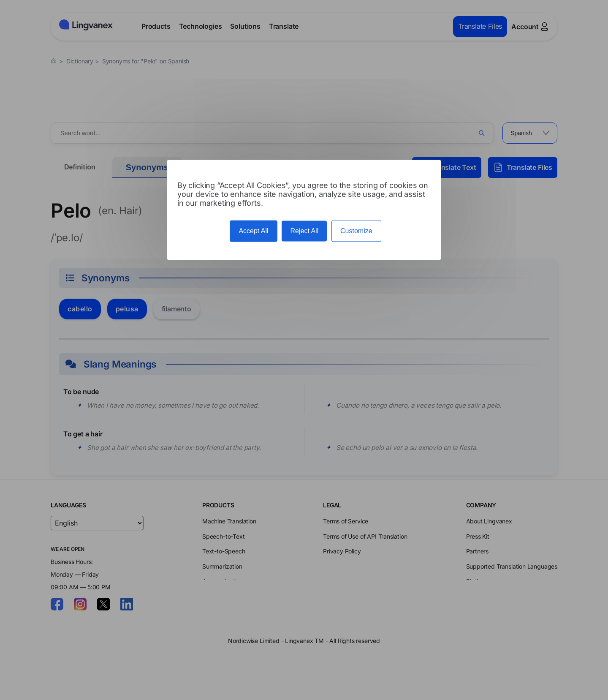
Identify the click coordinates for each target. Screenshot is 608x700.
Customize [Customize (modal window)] (356, 231)
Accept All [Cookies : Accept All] (253, 231)
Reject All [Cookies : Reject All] (304, 231)
